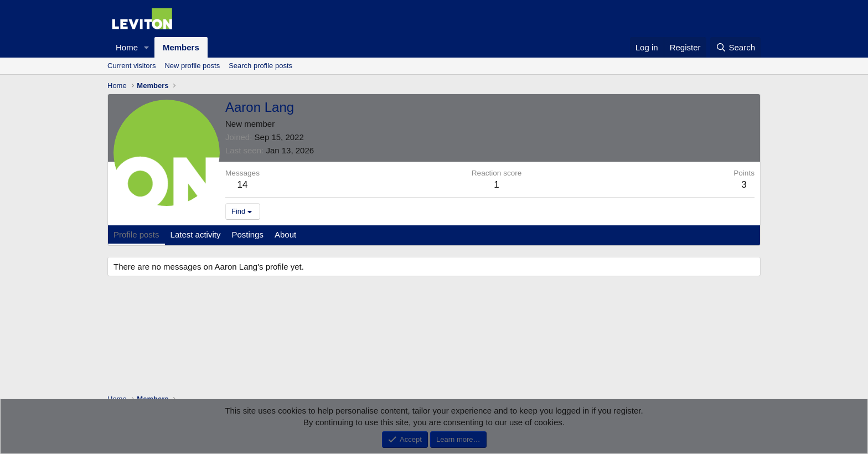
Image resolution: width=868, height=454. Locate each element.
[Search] (735, 47)
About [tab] (285, 234)
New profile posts (192, 66)
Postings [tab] (247, 234)
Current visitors (131, 66)
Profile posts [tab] (136, 234)
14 (243, 185)
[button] (147, 47)
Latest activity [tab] (196, 234)
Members (181, 47)
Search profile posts (260, 66)
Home (127, 47)
